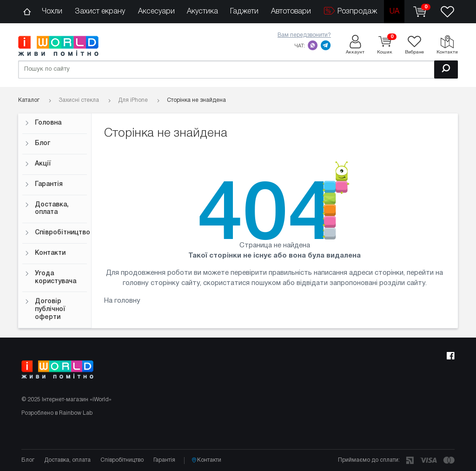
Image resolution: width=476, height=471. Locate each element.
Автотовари (291, 12)
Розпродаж (350, 11)
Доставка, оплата (47, 209)
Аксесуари (156, 12)
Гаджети (244, 12)
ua (394, 12)
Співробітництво (56, 233)
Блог (37, 143)
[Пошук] (446, 70)
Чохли (52, 12)
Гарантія (44, 184)
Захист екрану (100, 12)
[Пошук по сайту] (238, 70)
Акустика (202, 12)
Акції (38, 164)
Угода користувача (50, 278)
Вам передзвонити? (304, 35)
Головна (43, 123)
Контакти (45, 253)
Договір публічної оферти (45, 309)
